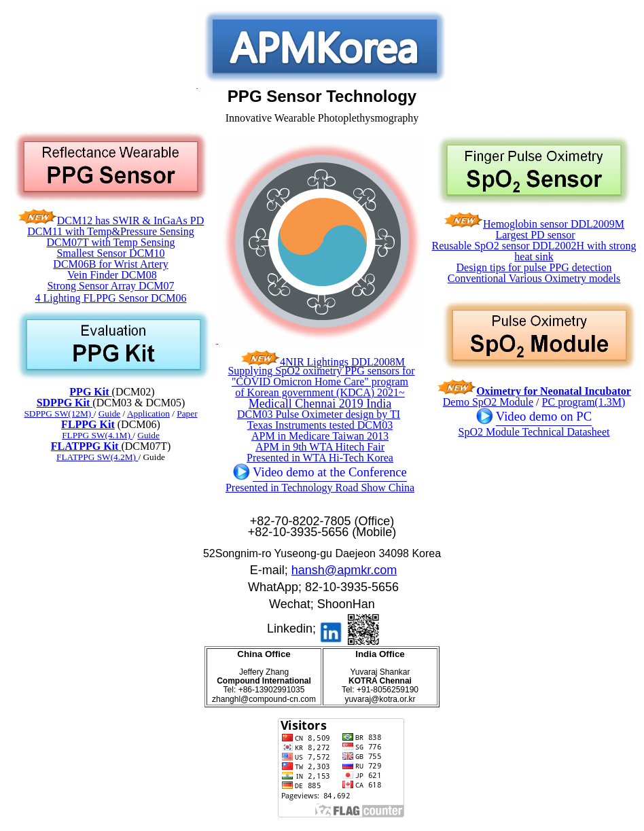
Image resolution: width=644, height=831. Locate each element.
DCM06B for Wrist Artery (110, 264)
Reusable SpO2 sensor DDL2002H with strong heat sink (534, 251)
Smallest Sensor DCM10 (110, 253)
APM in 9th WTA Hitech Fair (320, 447)
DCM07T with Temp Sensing (111, 242)
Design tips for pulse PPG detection (534, 267)
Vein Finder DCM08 (112, 275)
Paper (187, 413)
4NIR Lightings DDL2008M (342, 362)
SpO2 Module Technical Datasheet (534, 432)
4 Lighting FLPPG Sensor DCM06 (110, 298)
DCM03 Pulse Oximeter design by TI (319, 414)
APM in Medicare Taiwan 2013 (320, 436)
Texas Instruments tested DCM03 (320, 425)
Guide (148, 435)
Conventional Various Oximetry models (534, 278)
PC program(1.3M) (584, 402)
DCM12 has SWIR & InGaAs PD (130, 220)
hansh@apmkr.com (344, 570)
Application (148, 413)
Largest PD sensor (535, 235)
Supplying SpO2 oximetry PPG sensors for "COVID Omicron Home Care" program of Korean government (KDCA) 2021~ (321, 382)
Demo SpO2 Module (488, 402)
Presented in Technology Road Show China (320, 488)
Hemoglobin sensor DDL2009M (554, 224)
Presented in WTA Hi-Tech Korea (320, 458)
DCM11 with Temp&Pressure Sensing (111, 231)
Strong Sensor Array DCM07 (110, 286)
